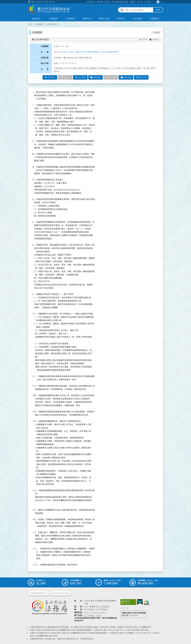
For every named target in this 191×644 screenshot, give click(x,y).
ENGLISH (107, 2)
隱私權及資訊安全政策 (60, 593)
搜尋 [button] (158, 10)
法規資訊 (39, 24)
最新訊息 (36, 19)
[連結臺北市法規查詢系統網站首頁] (49, 9)
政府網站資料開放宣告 (38, 593)
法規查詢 (70, 19)
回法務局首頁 (91, 2)
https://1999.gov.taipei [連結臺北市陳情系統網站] (95, 613)
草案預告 (121, 19)
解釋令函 (87, 19)
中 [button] (158, 2)
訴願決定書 (104, 19)
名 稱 (45, 52)
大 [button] (162, 2)
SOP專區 (132, 2)
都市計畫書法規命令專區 (120, 2)
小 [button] (154, 2)
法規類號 (45, 46)
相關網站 (155, 19)
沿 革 (45, 69)
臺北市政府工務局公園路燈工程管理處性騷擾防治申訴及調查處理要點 (88, 52)
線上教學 (148, 2)
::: (1, 23)
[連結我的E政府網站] (140, 602)
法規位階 (45, 58)
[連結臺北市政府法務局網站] (49, 607)
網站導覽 (100, 2)
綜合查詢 (138, 19)
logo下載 (140, 2)
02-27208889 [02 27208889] (103, 607)
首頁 (30, 24)
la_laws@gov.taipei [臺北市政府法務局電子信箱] (93, 615)
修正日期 (45, 63)
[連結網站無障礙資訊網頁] (128, 602)
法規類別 (53, 19)
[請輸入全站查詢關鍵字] (138, 10)
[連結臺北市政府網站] (146, 603)
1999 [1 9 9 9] (86, 607)
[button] (156, 33)
